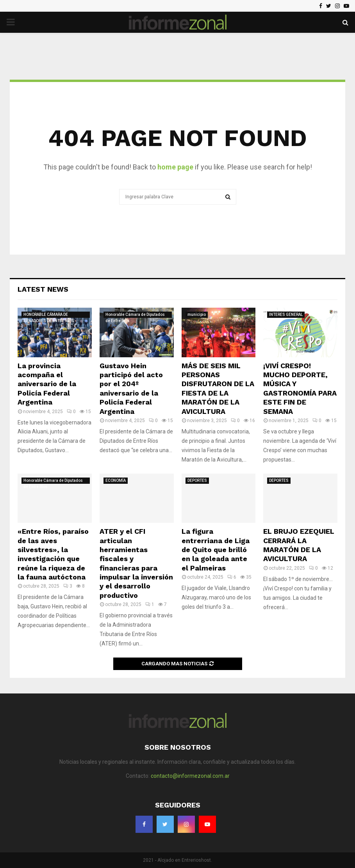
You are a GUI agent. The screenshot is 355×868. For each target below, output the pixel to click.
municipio (197, 315)
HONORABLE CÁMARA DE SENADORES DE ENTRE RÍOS (49, 315)
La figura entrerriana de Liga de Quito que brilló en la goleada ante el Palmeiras (216, 550)
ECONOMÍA (116, 480)
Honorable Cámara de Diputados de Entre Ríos (135, 315)
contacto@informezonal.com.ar (190, 776)
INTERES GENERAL (286, 315)
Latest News (43, 289)
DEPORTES (197, 480)
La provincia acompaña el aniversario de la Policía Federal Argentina (47, 384)
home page (175, 167)
